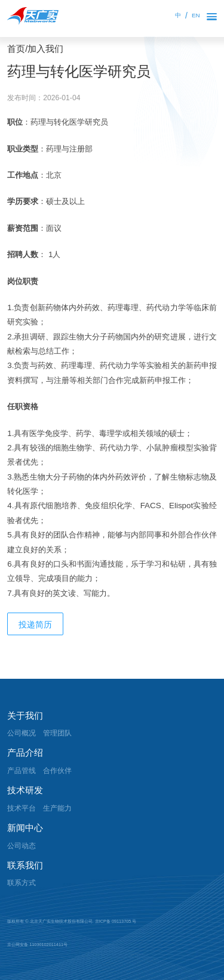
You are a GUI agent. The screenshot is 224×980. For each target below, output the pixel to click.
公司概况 (22, 733)
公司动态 (22, 846)
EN (196, 15)
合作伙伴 (57, 771)
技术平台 (22, 808)
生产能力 (57, 808)
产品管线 (22, 771)
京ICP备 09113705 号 (116, 921)
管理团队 (57, 733)
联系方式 (22, 883)
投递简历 (35, 625)
